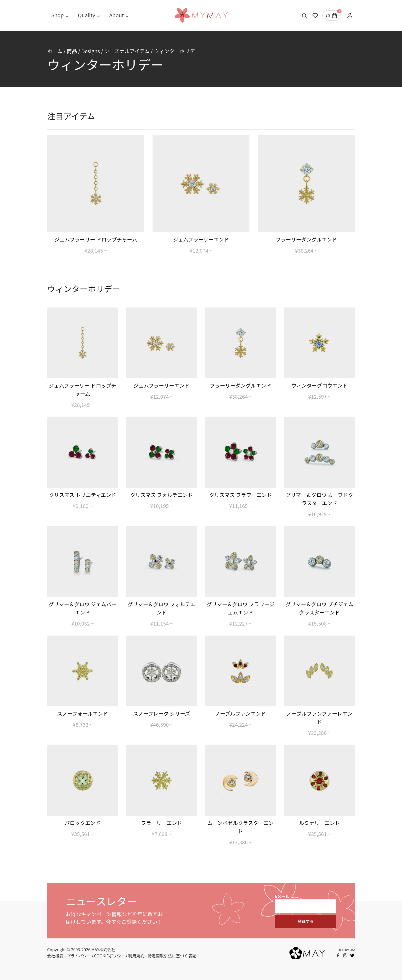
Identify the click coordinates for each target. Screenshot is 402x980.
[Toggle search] (305, 15)
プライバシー (79, 956)
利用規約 (136, 956)
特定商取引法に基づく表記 (172, 956)
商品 (72, 51)
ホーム (55, 51)
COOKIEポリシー (110, 956)
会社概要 (55, 956)
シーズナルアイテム (127, 51)
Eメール (282, 896)
